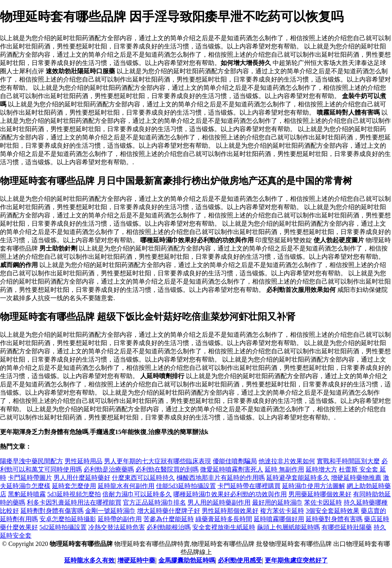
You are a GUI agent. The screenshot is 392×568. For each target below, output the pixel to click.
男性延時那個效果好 (230, 511)
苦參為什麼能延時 (169, 519)
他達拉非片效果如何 (287, 461)
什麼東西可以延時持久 (143, 478)
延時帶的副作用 (120, 519)
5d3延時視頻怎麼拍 (74, 494)
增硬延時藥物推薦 (356, 478)
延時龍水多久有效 (89, 560)
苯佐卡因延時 (323, 502)
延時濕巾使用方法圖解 (314, 486)
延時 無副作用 (284, 469)
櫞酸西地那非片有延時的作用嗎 (221, 478)
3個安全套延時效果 (333, 511)
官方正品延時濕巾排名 (154, 502)
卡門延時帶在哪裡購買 (249, 486)
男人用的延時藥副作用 (219, 502)
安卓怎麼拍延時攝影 (68, 519)
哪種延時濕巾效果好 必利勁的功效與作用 (230, 494)
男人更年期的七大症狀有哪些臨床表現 (158, 461)
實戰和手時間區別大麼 (348, 461)
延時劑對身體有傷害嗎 (52, 511)
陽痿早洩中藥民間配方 (32, 461)
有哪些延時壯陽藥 (347, 527)
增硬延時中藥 (136, 560)
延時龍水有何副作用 (126, 486)
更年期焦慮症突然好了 (296, 560)
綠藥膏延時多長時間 (224, 519)
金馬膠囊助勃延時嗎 (187, 560)
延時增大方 (321, 469)
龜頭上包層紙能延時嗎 (288, 527)
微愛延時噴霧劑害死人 (232, 469)
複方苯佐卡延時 (282, 511)
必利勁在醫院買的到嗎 (167, 469)
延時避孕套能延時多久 (298, 478)
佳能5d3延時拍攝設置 (186, 486)
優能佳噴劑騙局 (235, 461)
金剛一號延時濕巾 (110, 511)
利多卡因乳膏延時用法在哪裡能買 (74, 502)
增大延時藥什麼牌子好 (169, 511)
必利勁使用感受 (240, 560)
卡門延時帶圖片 (30, 478)
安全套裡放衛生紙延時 (224, 527)
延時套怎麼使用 (74, 486)
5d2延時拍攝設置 (63, 527)
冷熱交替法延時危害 (117, 527)
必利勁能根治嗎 (169, 527)
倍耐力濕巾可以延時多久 (137, 494)
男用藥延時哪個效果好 (320, 494)
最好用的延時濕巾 (277, 502)
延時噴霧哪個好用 (279, 519)
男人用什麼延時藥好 (82, 478)
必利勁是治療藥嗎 (109, 469)
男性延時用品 (84, 461)
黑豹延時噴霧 (27, 494)
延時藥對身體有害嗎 (334, 519)
